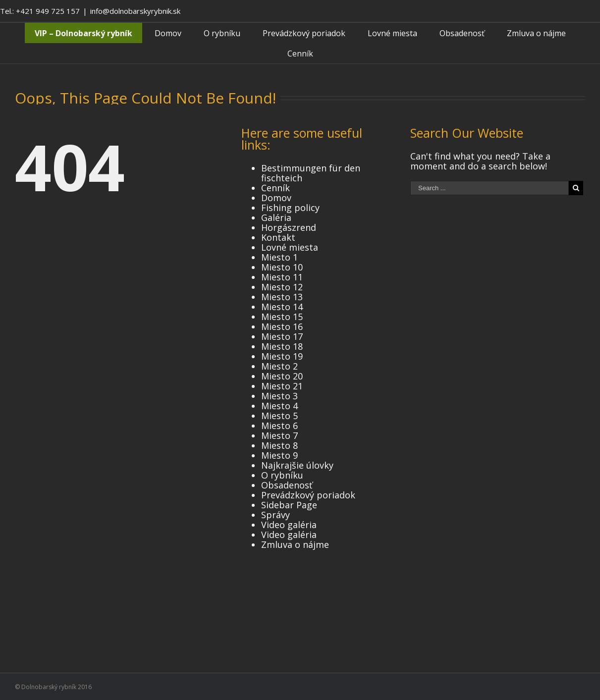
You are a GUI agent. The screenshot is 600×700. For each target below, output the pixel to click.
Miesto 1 (279, 257)
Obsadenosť (287, 485)
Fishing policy (290, 208)
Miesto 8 (279, 445)
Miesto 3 (279, 396)
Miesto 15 (282, 317)
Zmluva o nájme (295, 544)
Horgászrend (289, 227)
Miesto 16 (282, 326)
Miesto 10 (282, 267)
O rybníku (282, 475)
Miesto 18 (282, 346)
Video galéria (289, 525)
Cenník (275, 188)
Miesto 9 (279, 455)
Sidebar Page (289, 505)
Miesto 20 (282, 376)
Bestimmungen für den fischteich (311, 173)
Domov (276, 198)
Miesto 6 (279, 426)
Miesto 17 (282, 336)
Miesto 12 (282, 287)
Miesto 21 (282, 386)
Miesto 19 (282, 356)
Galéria (276, 217)
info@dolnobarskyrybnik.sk (135, 11)
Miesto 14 (282, 307)
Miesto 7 (279, 435)
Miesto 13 (282, 297)
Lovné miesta (290, 247)
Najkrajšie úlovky (297, 465)
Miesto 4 (279, 406)
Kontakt (278, 237)
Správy (275, 515)
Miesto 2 (279, 366)
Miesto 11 (282, 277)
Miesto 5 (279, 416)
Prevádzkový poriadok (308, 495)
